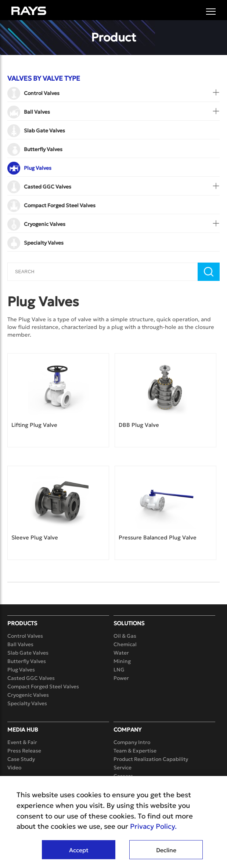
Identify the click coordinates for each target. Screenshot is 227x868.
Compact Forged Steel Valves (43, 686)
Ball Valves (20, 644)
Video (14, 768)
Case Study (21, 759)
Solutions (129, 623)
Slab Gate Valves (28, 653)
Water (121, 653)
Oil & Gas (125, 636)
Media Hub (23, 730)
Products (22, 623)
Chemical (125, 644)
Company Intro (132, 742)
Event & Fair (22, 742)
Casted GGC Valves (31, 678)
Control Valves (25, 636)
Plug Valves (21, 670)
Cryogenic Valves (28, 695)
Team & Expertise (135, 751)
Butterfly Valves (27, 661)
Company (127, 730)
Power (121, 678)
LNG (119, 670)
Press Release (24, 751)
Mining (122, 661)
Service (122, 768)
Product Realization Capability (151, 759)
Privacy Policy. (153, 826)
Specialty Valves (27, 703)
